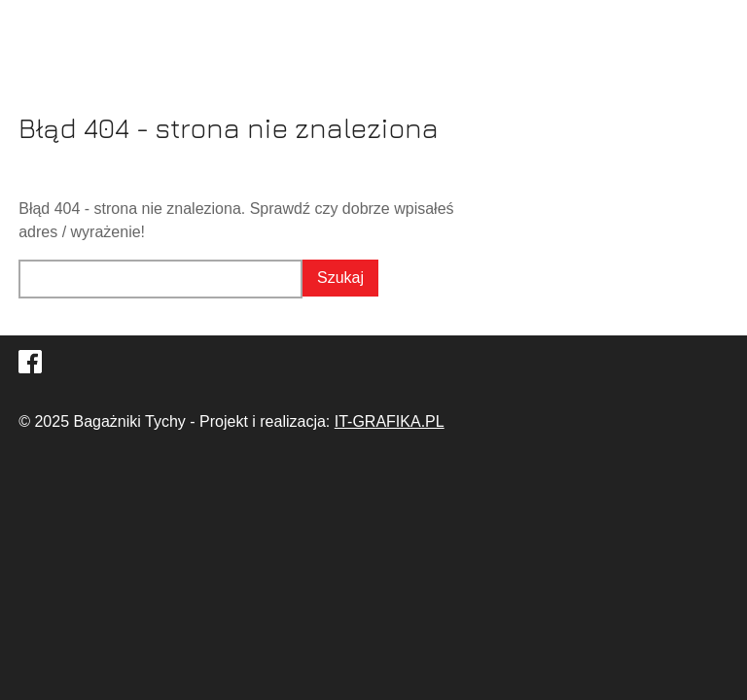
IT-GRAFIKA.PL (390, 421)
